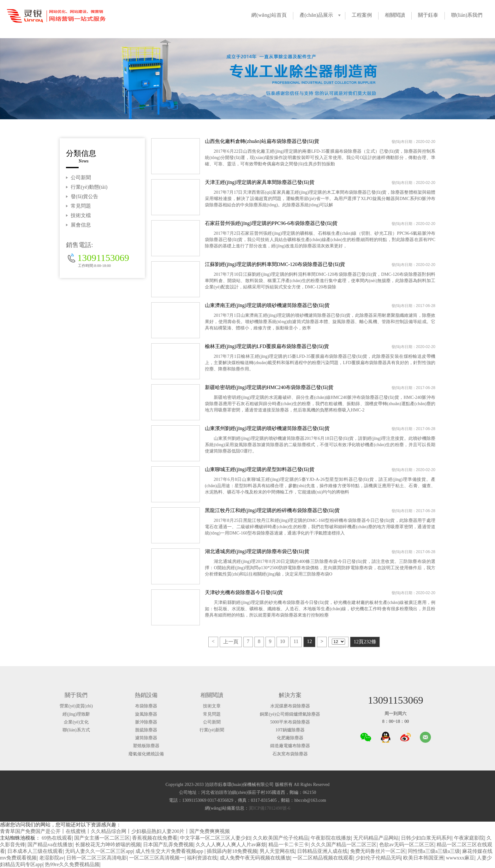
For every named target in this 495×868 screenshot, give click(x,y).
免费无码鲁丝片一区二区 (378, 851)
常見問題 (81, 206)
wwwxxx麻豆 (460, 858)
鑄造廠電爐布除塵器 (290, 746)
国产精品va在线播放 (50, 844)
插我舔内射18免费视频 (232, 851)
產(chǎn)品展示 (316, 15)
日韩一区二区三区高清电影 (97, 858)
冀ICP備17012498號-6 (269, 808)
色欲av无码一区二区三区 (407, 844)
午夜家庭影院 (469, 838)
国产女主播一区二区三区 (102, 838)
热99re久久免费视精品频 (72, 864)
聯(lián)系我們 (467, 15)
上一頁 (231, 642)
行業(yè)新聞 (212, 730)
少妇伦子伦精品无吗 (378, 858)
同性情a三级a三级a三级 (434, 851)
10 (283, 641)
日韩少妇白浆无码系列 (426, 838)
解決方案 (290, 695)
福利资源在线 (202, 858)
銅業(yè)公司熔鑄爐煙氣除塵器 (290, 714)
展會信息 (81, 225)
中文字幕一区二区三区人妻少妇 (215, 838)
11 (296, 641)
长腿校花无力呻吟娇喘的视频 (108, 844)
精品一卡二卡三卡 (289, 844)
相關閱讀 (395, 15)
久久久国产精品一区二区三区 (344, 844)
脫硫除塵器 (146, 730)
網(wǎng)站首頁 (269, 15)
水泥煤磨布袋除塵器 (290, 706)
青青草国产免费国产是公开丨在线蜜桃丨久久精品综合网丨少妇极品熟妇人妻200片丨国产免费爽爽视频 (115, 831)
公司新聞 (81, 177)
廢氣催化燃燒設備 (146, 754)
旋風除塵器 (146, 714)
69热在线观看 (57, 838)
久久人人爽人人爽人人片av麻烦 (231, 844)
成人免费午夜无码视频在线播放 (255, 858)
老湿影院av (52, 858)
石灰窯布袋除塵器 (290, 754)
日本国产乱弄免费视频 (168, 844)
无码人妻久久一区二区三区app (99, 851)
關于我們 (76, 695)
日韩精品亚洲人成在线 (322, 851)
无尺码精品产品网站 (376, 838)
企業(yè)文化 (76, 722)
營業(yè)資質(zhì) (76, 706)
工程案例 (362, 15)
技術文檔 (81, 215)
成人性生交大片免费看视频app (170, 851)
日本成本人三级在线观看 (35, 851)
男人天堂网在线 (277, 851)
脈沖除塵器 (146, 722)
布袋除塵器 (146, 706)
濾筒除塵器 (146, 738)
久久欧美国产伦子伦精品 (281, 838)
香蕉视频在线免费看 (155, 838)
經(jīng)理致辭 (76, 714)
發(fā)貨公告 (84, 196)
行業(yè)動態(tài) (89, 187)
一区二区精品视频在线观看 (323, 858)
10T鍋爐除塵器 (290, 730)
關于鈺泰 (428, 15)
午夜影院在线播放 (331, 838)
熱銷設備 (146, 695)
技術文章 (212, 706)
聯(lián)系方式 (76, 730)
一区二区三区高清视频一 (157, 858)
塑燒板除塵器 (146, 746)
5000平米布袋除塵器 (290, 722)
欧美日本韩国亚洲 (423, 858)
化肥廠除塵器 (290, 738)
